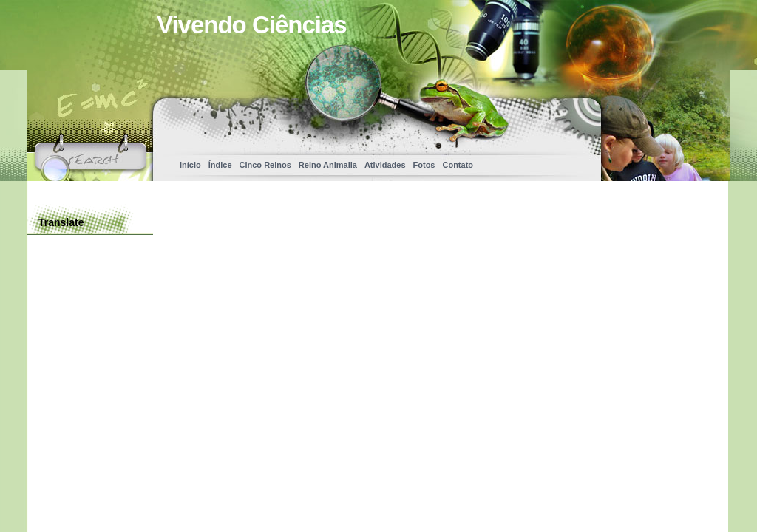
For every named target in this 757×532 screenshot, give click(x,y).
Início (190, 165)
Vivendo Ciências (252, 25)
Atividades (385, 165)
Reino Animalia (328, 165)
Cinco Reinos (265, 165)
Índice (220, 165)
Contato (458, 165)
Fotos (424, 165)
